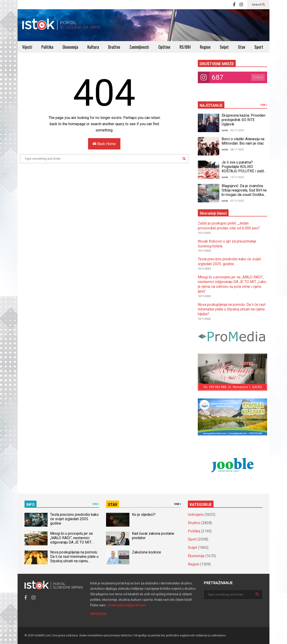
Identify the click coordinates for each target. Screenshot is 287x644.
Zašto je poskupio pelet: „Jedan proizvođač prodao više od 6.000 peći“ (229, 226)
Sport (259, 47)
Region (205, 47)
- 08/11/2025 (236, 150)
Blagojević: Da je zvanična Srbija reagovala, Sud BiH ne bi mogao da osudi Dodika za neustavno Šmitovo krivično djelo (244, 195)
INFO (31, 505)
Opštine (164, 47)
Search (258, 5)
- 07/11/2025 (236, 201)
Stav (242, 47)
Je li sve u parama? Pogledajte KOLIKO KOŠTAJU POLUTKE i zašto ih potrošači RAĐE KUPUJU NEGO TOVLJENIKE (244, 171)
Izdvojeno (196, 515)
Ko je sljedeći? (144, 515)
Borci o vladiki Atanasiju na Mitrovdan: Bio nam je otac (243, 141)
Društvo (114, 47)
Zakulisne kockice (147, 552)
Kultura (93, 47)
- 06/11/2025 (236, 130)
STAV (113, 505)
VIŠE (264, 105)
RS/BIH (185, 47)
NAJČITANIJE (211, 105)
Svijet (224, 47)
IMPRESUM (98, 614)
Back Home (104, 144)
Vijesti (27, 47)
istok (225, 130)
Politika (47, 47)
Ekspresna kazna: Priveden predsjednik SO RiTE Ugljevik (243, 120)
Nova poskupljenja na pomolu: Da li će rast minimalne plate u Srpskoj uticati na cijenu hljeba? (232, 309)
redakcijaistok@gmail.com (127, 605)
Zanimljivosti (139, 47)
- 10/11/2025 (236, 177)
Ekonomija (70, 47)
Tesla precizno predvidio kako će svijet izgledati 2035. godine (229, 261)
